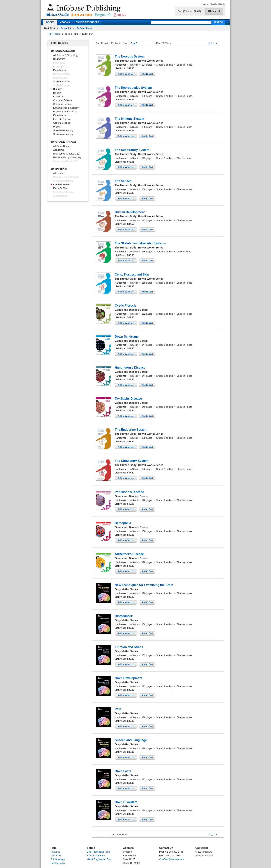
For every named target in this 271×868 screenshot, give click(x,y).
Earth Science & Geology (66, 108)
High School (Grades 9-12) (67, 154)
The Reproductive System (133, 88)
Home (50, 34)
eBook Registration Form (99, 859)
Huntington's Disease (130, 368)
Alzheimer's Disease (129, 554)
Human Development (130, 212)
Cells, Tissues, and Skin (132, 275)
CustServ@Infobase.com (172, 859)
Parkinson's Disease (129, 492)
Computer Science (63, 100)
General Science (62, 123)
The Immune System (129, 119)
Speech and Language (131, 740)
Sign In (206, 4)
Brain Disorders (126, 802)
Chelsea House (61, 185)
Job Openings (58, 859)
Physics (57, 127)
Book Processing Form (98, 852)
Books (57, 34)
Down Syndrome (127, 337)
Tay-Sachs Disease (128, 399)
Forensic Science (62, 119)
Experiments (60, 70)
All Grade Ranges (62, 146)
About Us (55, 852)
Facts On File (60, 188)
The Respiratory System (132, 150)
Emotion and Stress (129, 647)
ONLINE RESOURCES (87, 22)
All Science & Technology (66, 55)
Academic (59, 150)
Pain (118, 709)
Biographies (59, 59)
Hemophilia (123, 523)
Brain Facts (123, 771)
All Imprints (59, 173)
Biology (57, 89)
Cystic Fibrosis (126, 306)
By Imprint (66, 28)
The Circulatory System (132, 461)
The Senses (123, 181)
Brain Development (129, 678)
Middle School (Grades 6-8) (67, 158)
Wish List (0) (215, 4)
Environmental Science (65, 112)
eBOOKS (65, 22)
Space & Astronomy (63, 130)
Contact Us (56, 856)
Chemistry (58, 97)
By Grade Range (84, 28)
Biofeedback (124, 616)
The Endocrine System (131, 430)
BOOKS (50, 22)
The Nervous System (130, 56)
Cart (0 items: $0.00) (189, 11)
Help (223, 4)
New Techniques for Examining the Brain (144, 585)
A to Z (134, 43)
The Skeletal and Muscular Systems (140, 243)
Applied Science (61, 82)
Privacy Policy (58, 863)
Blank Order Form (96, 856)
